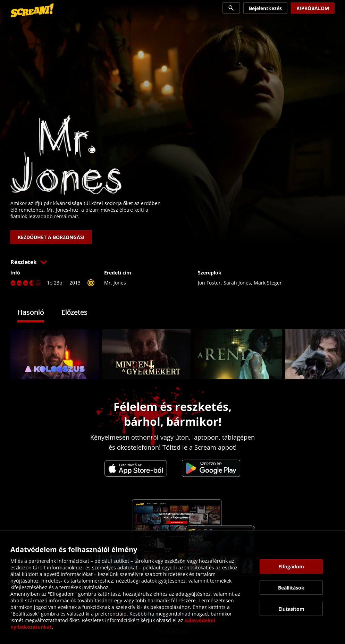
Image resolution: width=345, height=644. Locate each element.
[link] (32, 10)
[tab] (36, 313)
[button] (172, 262)
